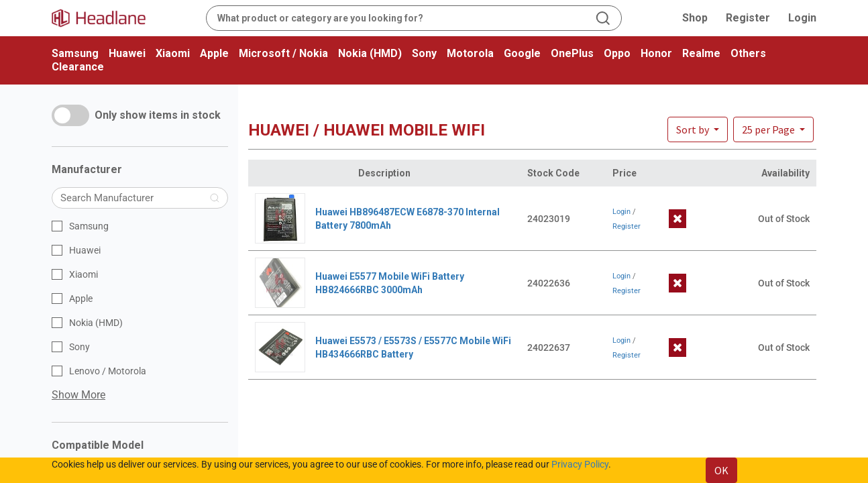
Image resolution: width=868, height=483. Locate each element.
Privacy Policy (580, 464)
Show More (78, 395)
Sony (424, 53)
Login (802, 18)
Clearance (78, 67)
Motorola (470, 53)
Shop (695, 18)
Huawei (127, 53)
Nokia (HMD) (370, 53)
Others (748, 53)
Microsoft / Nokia (283, 53)
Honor (656, 53)
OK (721, 470)
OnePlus (572, 53)
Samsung (75, 53)
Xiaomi (173, 53)
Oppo (617, 53)
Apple (214, 53)
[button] (773, 129)
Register (748, 18)
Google (522, 53)
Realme (701, 53)
